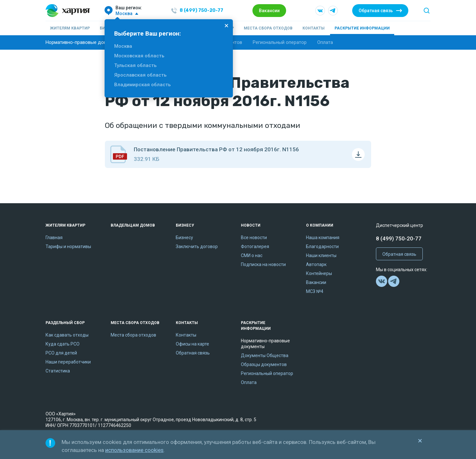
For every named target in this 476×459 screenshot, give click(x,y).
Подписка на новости (263, 264)
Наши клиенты (321, 255)
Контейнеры (319, 273)
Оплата (325, 42)
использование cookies (134, 450)
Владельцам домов (133, 225)
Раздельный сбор (65, 323)
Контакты (314, 28)
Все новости (254, 238)
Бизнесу (185, 225)
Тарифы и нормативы (68, 246)
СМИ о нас (252, 255)
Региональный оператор (280, 42)
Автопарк (316, 264)
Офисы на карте (192, 344)
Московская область (139, 56)
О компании (320, 225)
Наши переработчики (68, 362)
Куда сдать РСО (63, 344)
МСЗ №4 (315, 291)
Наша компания (323, 238)
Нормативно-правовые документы (84, 42)
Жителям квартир (70, 28)
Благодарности (322, 246)
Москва (123, 46)
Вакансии (269, 11)
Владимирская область (142, 85)
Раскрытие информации (362, 28)
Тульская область (135, 65)
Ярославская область (140, 75)
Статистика (58, 371)
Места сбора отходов (268, 28)
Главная (54, 238)
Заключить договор (197, 246)
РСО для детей (61, 353)
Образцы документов (264, 364)
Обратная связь (376, 11)
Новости (251, 225)
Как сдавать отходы (67, 335)
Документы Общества (265, 355)
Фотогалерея (255, 246)
